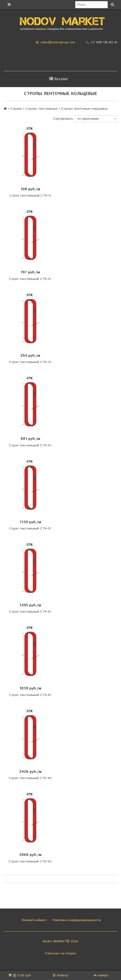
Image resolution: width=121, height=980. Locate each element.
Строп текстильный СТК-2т (30, 279)
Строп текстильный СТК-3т (30, 362)
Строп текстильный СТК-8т (30, 695)
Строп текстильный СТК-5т (30, 529)
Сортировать (63, 119)
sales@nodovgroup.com (58, 42)
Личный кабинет (34, 920)
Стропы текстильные (42, 109)
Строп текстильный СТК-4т (30, 445)
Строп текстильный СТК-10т (30, 778)
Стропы (16, 109)
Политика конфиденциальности (76, 920)
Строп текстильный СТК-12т (30, 861)
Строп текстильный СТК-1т (30, 196)
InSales (71, 953)
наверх (101, 975)
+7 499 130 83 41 (104, 42)
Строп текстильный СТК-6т (30, 612)
